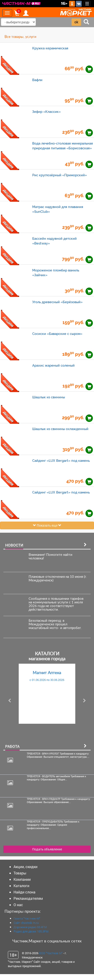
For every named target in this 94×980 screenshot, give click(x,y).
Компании (22, 879)
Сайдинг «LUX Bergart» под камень (61, 461)
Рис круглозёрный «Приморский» (60, 175)
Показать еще (47, 525)
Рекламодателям (28, 898)
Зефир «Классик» (46, 112)
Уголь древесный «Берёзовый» (57, 302)
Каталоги (21, 886)
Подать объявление (47, 849)
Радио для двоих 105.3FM (31, 931)
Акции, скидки (25, 867)
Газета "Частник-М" (27, 918)
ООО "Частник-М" (51, 953)
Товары (20, 873)
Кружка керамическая (50, 48)
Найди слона (24, 892)
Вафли (37, 80)
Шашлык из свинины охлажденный (60, 429)
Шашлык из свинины (49, 397)
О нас (18, 905)
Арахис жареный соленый (53, 365)
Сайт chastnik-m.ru (26, 923)
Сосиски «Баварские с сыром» (57, 334)
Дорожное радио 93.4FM (30, 927)
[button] (10, 701)
